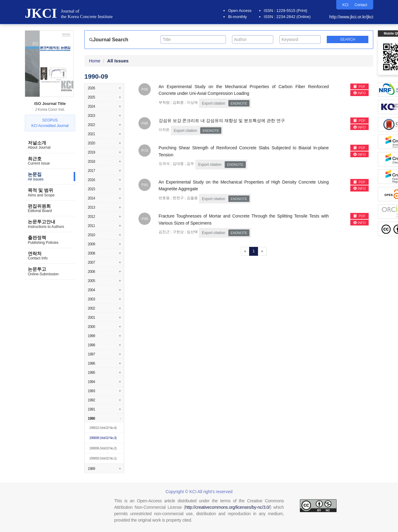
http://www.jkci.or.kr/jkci (351, 17)
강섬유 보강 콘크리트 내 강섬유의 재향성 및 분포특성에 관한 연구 (222, 121)
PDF (359, 87)
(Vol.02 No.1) (103, 458)
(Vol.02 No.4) (103, 428)
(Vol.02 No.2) (103, 448)
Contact (361, 5)
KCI (345, 5)
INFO (359, 93)
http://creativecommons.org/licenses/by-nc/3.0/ (228, 507)
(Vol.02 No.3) (103, 438)
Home (95, 61)
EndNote (239, 103)
